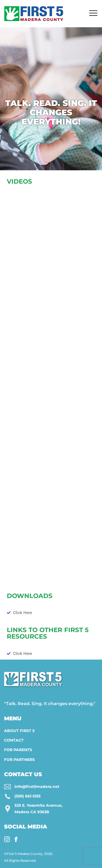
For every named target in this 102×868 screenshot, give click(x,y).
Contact (14, 740)
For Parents (18, 750)
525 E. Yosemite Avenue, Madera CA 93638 (38, 809)
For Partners (19, 760)
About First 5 (19, 731)
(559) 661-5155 (27, 796)
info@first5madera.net (37, 787)
